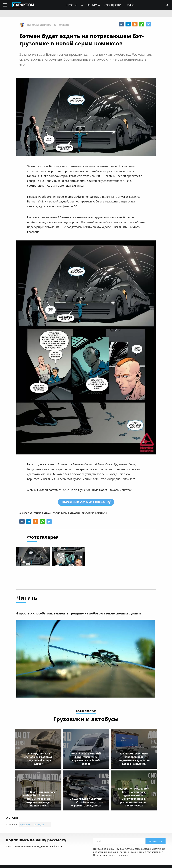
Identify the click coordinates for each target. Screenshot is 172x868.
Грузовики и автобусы (32, 825)
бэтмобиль (60, 513)
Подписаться (156, 841)
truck (37, 513)
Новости (71, 5)
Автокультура (90, 5)
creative (27, 513)
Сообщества (113, 5)
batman (47, 513)
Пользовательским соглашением (111, 855)
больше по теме (86, 711)
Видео (130, 5)
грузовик (88, 513)
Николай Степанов (39, 25)
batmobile (74, 513)
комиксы (101, 513)
